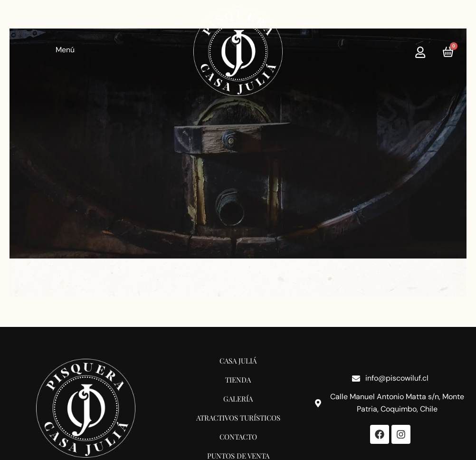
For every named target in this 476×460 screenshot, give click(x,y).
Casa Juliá (238, 360)
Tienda (238, 379)
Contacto (238, 436)
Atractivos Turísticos (238, 417)
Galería (238, 398)
